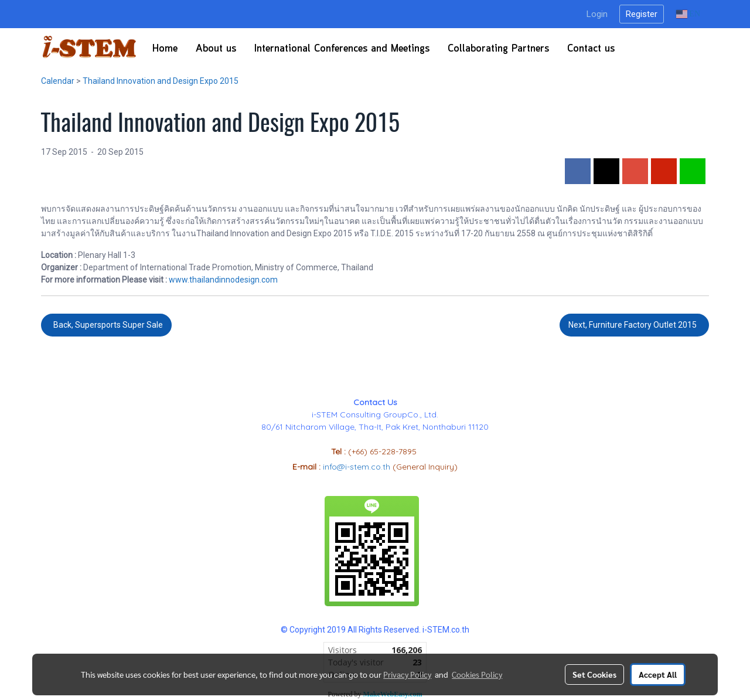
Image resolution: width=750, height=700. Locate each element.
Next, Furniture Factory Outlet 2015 (634, 325)
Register (642, 14)
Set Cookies (594, 674)
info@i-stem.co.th (358, 467)
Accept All (658, 674)
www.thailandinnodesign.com (223, 280)
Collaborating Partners (498, 49)
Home (165, 49)
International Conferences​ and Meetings (342, 49)
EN (688, 14)
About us (216, 49)
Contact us (591, 49)
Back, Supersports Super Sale (106, 325)
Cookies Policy (477, 674)
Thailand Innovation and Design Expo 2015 (161, 81)
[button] (634, 49)
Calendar (58, 81)
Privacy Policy (407, 674)
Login (597, 14)
